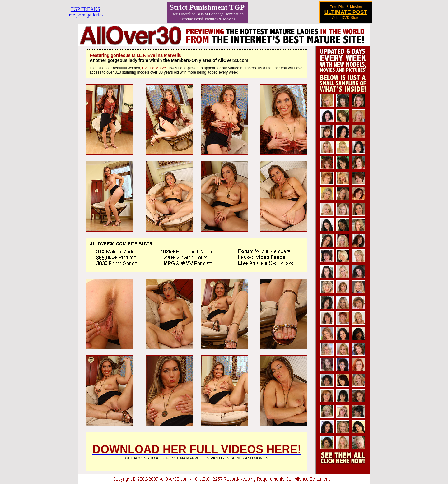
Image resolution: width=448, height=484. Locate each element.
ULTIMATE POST (346, 12)
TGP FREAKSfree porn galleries (85, 12)
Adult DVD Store (346, 18)
